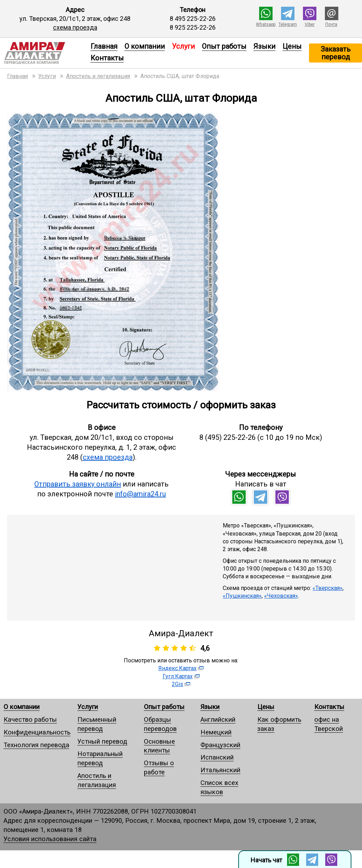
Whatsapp (266, 24)
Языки (264, 46)
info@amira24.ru (140, 494)
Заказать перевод (336, 53)
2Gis (177, 684)
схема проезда (75, 27)
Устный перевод (102, 741)
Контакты (107, 58)
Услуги (88, 707)
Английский (218, 719)
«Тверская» (328, 588)
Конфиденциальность (37, 732)
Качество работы (30, 719)
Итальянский (220, 770)
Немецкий (216, 732)
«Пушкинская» (242, 596)
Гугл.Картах (178, 676)
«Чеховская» (281, 596)
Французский (220, 745)
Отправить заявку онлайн (78, 484)
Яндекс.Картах (177, 668)
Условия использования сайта (50, 839)
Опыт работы (224, 46)
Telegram (288, 24)
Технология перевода (36, 745)
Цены (292, 46)
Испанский (217, 757)
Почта (331, 24)
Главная (104, 46)
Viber (310, 24)
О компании (145, 46)
